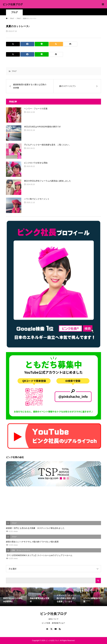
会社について (53, 619)
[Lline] (42, 44)
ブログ (14, 12)
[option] (13, 597)
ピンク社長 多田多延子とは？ (53, 623)
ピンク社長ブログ (13, 4)
